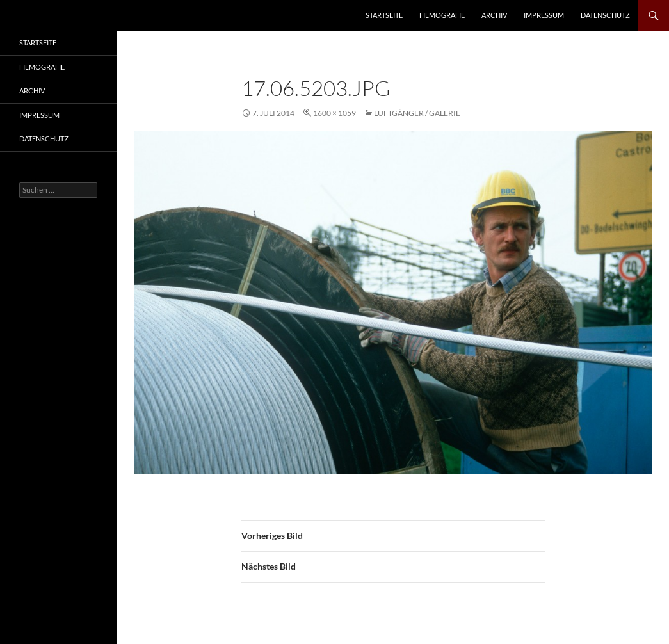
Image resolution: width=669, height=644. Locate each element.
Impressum (544, 15)
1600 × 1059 (334, 113)
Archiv (494, 15)
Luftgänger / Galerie (417, 113)
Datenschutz (605, 15)
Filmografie (442, 15)
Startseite (384, 15)
